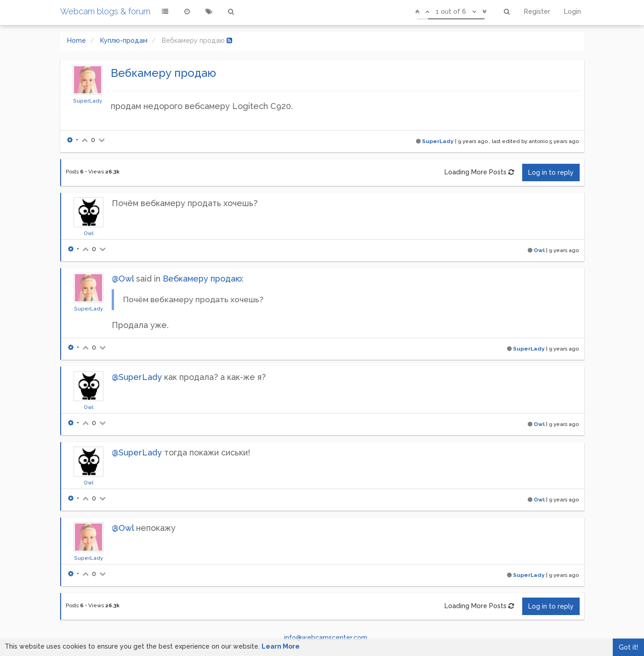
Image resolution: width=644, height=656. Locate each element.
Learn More (281, 646)
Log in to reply (551, 173)
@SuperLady (137, 377)
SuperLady (88, 101)
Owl (88, 233)
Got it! (628, 647)
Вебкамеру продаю (202, 279)
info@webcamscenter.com (326, 638)
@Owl (123, 279)
